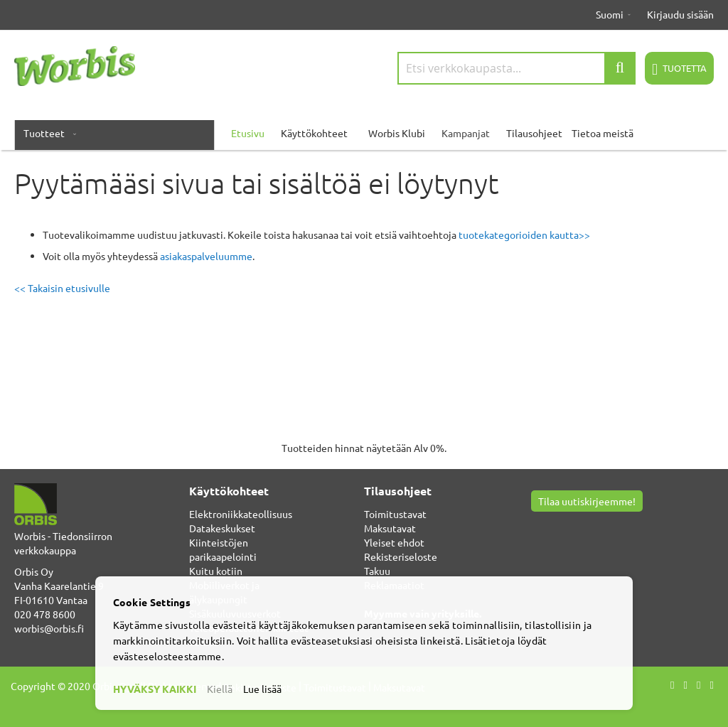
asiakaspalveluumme (206, 256)
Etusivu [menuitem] (248, 133)
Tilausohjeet (534, 133)
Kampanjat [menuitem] (466, 133)
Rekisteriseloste (401, 556)
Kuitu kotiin (216, 571)
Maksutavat (390, 528)
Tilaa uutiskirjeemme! (587, 501)
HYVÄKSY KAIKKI (155, 689)
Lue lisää (262, 689)
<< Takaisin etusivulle (62, 288)
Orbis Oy (34, 571)
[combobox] (516, 68)
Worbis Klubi (397, 133)
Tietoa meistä (603, 133)
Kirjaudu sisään (680, 14)
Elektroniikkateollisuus (241, 514)
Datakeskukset (222, 528)
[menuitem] (47, 133)
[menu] (364, 133)
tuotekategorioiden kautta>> (524, 235)
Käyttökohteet (314, 133)
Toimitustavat (395, 514)
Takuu (377, 571)
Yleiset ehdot (394, 542)
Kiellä (220, 689)
